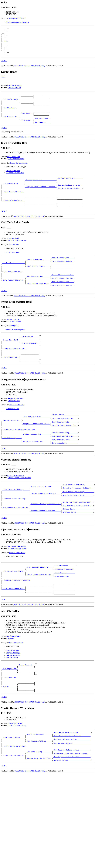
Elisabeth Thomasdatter (15, 184)
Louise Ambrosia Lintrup (17, 773)
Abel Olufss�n (10, 722)
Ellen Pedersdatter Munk (17, 587)
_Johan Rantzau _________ (65, 612)
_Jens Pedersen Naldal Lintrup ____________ (72, 801)
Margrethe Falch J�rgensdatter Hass (20, 459)
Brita (6, 45)
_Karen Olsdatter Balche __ (63, 279)
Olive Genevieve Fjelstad (16, 352)
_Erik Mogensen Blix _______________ (41, 192)
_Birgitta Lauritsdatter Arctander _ (41, 200)
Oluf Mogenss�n (14, 679)
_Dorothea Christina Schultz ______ (46, 549)
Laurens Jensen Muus (17, 591)
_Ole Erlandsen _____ (30, 360)
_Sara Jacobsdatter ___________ (65, 476)
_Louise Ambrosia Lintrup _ (13, 807)
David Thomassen (13, 182)
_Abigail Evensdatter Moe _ (63, 300)
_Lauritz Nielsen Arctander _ (70, 198)
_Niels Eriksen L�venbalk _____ (40, 606)
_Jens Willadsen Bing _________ (65, 464)
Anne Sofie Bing (14, 429)
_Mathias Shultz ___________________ (77, 546)
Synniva (11, 681)
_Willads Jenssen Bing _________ (36, 466)
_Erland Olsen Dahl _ (11, 364)
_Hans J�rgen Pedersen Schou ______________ (72, 780)
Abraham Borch (13, 255)
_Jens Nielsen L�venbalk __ (14, 610)
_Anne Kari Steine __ (11, 127)
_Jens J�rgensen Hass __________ (37, 445)
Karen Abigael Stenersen (17, 257)
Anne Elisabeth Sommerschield (20, 511)
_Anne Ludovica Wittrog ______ (39, 790)
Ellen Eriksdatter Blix (14, 206)
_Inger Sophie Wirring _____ (38, 285)
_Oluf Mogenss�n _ (10, 712)
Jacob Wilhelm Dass (17, 433)
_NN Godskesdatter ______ (65, 616)
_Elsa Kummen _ (27, 131)
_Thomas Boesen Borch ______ (38, 277)
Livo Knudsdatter (14, 344)
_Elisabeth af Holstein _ (65, 608)
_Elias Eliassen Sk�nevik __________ (78, 518)
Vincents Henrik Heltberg (15, 534)
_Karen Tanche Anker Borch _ (38, 306)
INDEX (4, 67)
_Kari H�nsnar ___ (42, 133)
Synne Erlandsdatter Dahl (15, 374)
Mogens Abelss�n (13, 695)
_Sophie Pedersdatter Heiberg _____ (46, 528)
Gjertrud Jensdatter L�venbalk (17, 620)
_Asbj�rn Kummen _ (42, 129)
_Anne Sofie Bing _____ (12, 470)
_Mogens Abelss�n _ (26, 708)
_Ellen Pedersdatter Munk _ (13, 630)
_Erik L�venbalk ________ (65, 603)
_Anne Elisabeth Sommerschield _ (16, 544)
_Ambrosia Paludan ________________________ (72, 813)
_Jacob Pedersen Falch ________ (65, 451)
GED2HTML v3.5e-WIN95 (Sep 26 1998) (30, 72)
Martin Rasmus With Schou (15, 796)
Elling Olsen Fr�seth (17, 18)
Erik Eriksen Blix (14, 168)
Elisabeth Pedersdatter (16, 170)
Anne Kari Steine (14, 93)
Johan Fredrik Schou (15, 771)
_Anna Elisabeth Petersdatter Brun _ (77, 542)
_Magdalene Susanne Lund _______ (36, 474)
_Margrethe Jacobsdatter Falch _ (36, 453)
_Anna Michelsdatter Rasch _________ (77, 530)
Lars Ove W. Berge (14, 91)
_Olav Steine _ (27, 123)
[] (3, 143)
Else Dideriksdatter (16, 685)
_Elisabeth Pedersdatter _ (13, 216)
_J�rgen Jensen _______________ (65, 443)
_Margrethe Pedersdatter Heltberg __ (77, 522)
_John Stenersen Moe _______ (38, 298)
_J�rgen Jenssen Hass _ (12, 449)
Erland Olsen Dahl (14, 342)
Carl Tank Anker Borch (13, 291)
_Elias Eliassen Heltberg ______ (16, 524)
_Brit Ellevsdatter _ (30, 368)
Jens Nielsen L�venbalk (17, 585)
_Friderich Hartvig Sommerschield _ (46, 540)
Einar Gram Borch (13, 269)
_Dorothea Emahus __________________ (77, 551)
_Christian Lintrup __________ (39, 803)
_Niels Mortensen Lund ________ (65, 472)
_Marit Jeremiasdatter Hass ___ (65, 447)
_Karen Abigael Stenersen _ (13, 302)
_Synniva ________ (9, 733)
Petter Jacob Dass (13, 437)
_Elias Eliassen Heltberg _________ (46, 520)
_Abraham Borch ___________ (13, 281)
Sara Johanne (14, 261)
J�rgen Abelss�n (13, 698)
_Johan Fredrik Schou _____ (13, 786)
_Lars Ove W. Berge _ (11, 106)
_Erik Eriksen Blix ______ (13, 196)
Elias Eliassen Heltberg (16, 509)
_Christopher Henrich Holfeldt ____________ (72, 809)
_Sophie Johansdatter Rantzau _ (39, 614)
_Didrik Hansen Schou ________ (39, 782)
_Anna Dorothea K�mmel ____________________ (72, 792)
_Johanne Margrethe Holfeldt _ (39, 811)
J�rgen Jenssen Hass (15, 427)
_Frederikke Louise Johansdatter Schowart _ (72, 805)
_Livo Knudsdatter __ (11, 385)
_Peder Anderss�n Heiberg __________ (78, 526)
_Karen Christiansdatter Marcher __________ (72, 784)
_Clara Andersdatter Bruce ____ (65, 468)
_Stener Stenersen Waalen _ (63, 295)
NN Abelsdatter (12, 700)
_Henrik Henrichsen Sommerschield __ (77, 538)
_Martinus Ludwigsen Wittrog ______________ (72, 788)
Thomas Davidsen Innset (18, 174)
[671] (3, 82)
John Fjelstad (14, 348)
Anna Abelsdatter (13, 693)
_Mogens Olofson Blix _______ (70, 189)
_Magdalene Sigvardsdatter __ (70, 202)
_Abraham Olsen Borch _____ (63, 275)
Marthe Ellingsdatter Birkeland (18, 22)
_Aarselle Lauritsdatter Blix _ (65, 455)
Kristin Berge (10, 117)
